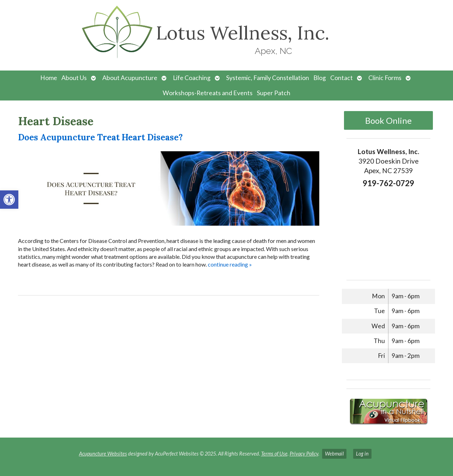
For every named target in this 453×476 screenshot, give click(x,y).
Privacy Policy (304, 454)
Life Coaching (192, 78)
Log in (362, 454)
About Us (74, 78)
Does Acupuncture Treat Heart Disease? (100, 137)
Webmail (334, 454)
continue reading (230, 264)
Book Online (388, 120)
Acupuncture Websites (103, 454)
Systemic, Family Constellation (268, 78)
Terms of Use (274, 454)
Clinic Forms (385, 78)
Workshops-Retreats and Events (208, 93)
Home (49, 78)
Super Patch (274, 93)
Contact (342, 78)
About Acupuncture (130, 78)
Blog (320, 78)
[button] (9, 200)
